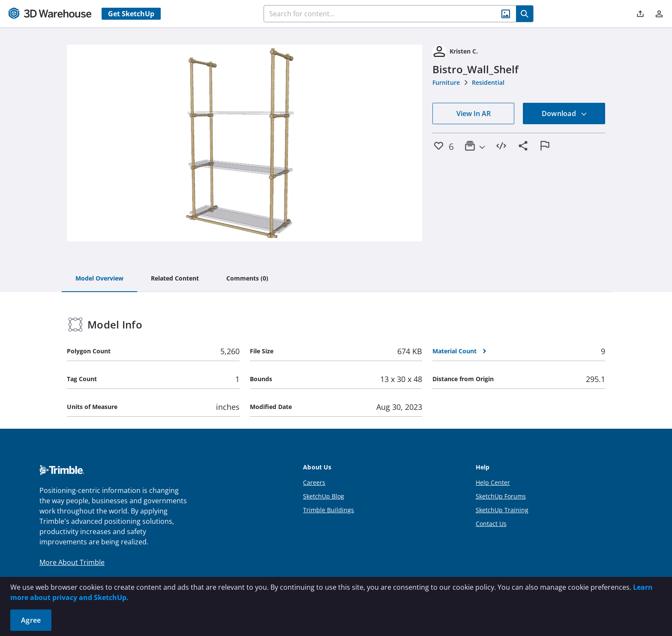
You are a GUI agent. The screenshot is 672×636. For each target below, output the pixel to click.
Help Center (493, 482)
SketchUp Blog (324, 496)
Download (564, 113)
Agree (31, 620)
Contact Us (491, 524)
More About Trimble (72, 562)
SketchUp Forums (501, 496)
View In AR (474, 113)
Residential (488, 82)
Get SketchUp (131, 14)
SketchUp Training (502, 510)
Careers (314, 482)
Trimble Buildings (328, 510)
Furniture (446, 82)
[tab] (99, 279)
